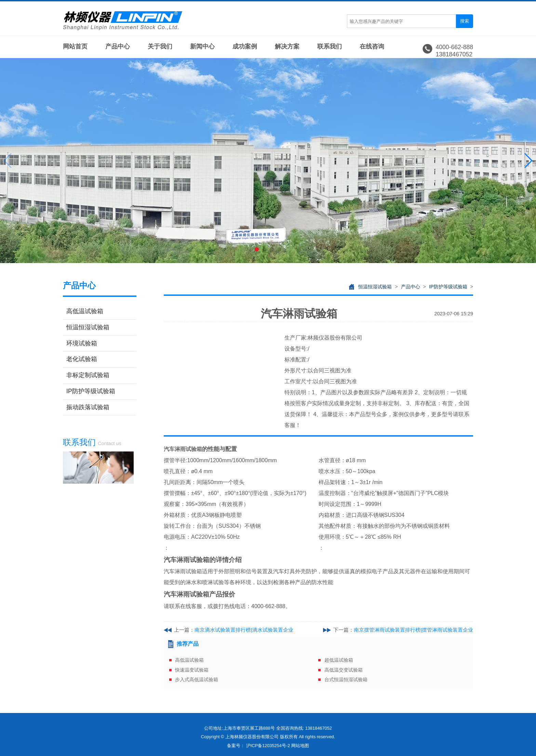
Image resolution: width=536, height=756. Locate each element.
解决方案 (287, 46)
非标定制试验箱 (88, 375)
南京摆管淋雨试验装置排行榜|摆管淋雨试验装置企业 (413, 630)
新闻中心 (202, 46)
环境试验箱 (82, 343)
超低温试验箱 (339, 660)
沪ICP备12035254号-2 (268, 746)
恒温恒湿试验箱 (88, 327)
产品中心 (118, 46)
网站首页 (75, 46)
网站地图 (300, 746)
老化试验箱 (82, 359)
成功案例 (245, 46)
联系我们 (330, 46)
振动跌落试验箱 (88, 407)
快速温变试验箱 (192, 670)
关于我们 (160, 46)
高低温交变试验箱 (344, 670)
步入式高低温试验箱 (197, 679)
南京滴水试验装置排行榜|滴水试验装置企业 (244, 630)
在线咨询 (372, 46)
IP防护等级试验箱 (91, 391)
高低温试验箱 (85, 311)
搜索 (465, 21)
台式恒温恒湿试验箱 (346, 679)
